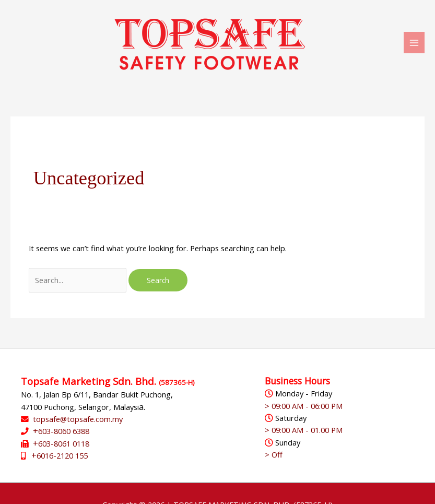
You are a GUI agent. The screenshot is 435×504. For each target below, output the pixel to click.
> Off (274, 454)
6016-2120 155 (62, 455)
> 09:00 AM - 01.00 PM (304, 430)
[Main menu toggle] (414, 42)
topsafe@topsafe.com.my (78, 419)
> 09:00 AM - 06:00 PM (304, 406)
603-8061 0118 (64, 443)
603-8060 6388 (64, 431)
